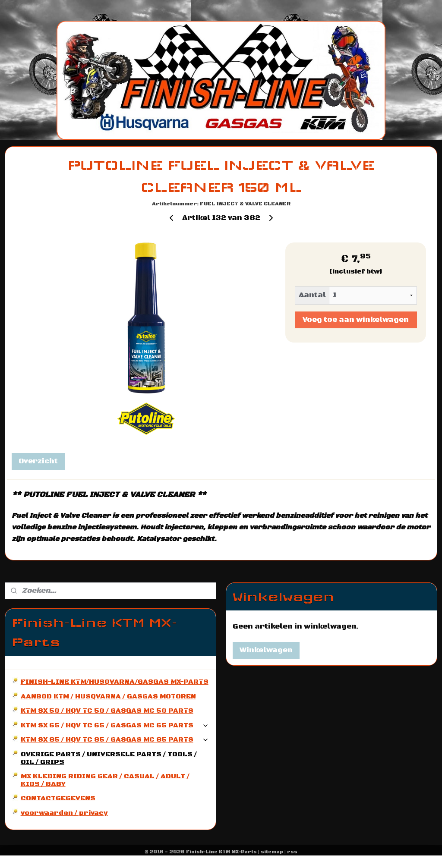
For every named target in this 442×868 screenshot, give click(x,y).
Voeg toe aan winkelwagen (356, 320)
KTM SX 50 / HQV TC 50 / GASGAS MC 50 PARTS (107, 711)
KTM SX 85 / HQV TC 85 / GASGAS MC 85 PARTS (115, 739)
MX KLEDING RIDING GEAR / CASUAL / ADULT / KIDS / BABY (105, 780)
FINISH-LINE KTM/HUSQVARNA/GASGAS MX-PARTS (115, 682)
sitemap (272, 852)
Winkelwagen (266, 650)
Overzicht (38, 462)
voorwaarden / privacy (64, 813)
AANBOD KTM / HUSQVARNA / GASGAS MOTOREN (108, 696)
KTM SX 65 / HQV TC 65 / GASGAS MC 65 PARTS (115, 725)
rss (292, 852)
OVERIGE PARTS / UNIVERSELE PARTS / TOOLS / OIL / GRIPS (109, 758)
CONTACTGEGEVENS (58, 798)
